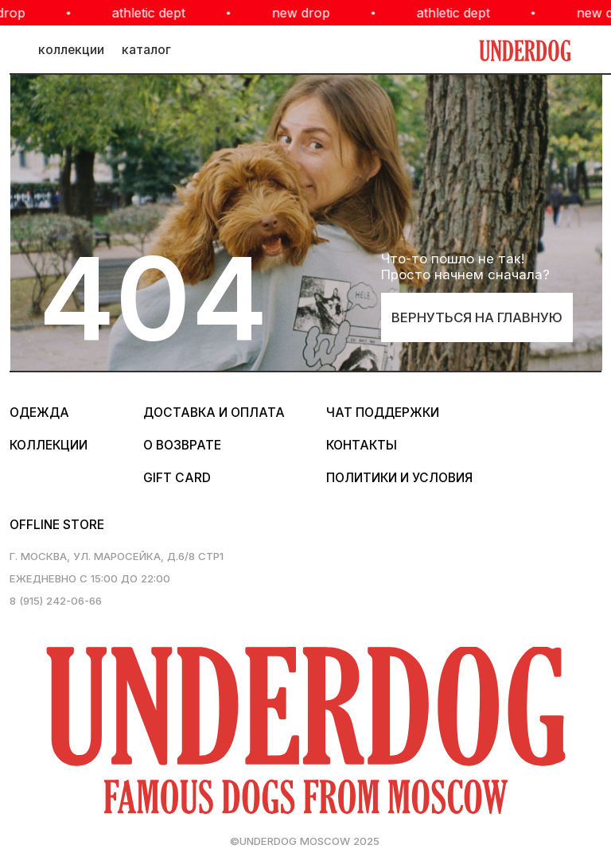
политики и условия (399, 478)
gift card (177, 478)
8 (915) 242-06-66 (56, 601)
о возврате (182, 445)
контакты (362, 445)
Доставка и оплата (214, 413)
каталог (146, 50)
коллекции (71, 50)
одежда (39, 413)
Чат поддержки (383, 413)
